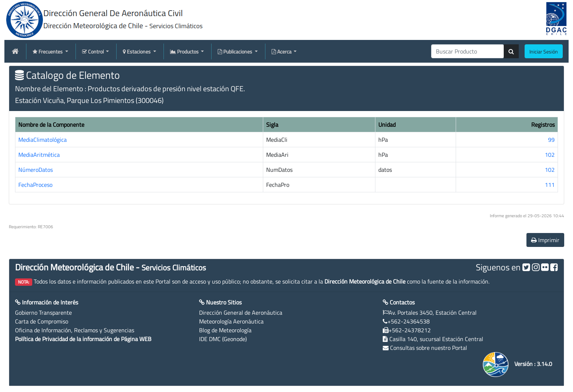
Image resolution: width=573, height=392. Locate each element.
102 (550, 155)
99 (551, 140)
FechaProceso (35, 185)
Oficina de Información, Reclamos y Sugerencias (75, 330)
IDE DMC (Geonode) (223, 339)
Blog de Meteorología (225, 330)
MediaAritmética (39, 155)
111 (550, 185)
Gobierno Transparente (43, 313)
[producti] (468, 51)
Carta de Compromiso (42, 321)
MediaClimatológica (43, 140)
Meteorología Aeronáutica (231, 321)
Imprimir (545, 240)
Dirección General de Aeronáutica (241, 313)
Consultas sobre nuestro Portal (429, 348)
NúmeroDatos (36, 170)
